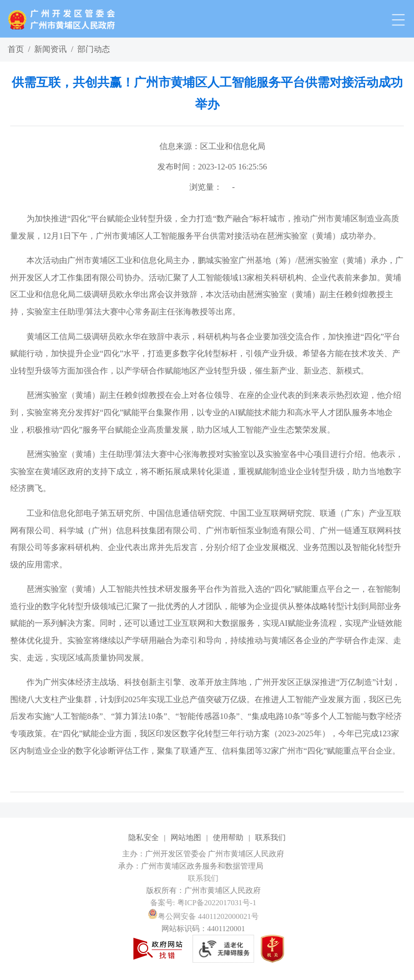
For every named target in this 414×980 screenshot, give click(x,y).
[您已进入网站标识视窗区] (207, 866)
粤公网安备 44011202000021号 (203, 916)
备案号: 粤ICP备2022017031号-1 (203, 903)
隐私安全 (144, 838)
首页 (16, 49)
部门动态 (94, 49)
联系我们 (270, 838)
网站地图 (186, 838)
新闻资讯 (50, 49)
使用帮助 (228, 838)
